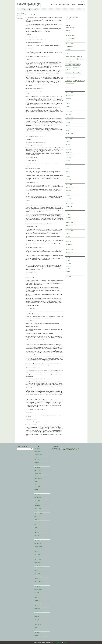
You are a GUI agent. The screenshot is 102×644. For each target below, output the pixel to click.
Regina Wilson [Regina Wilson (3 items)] (73, 78)
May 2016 (68, 271)
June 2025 (68, 104)
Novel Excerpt (69, 44)
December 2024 (69, 117)
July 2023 (68, 144)
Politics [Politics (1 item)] (67, 78)
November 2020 (69, 182)
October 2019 (69, 206)
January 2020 (69, 201)
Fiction (67, 30)
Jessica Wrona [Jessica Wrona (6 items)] (68, 67)
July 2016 (68, 269)
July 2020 (68, 193)
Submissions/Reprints (64, 4)
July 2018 (68, 236)
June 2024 (68, 125)
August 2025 (69, 98)
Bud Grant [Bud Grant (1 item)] (73, 56)
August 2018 (69, 233)
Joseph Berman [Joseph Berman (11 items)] (77, 67)
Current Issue (54, 4)
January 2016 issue (70, 36)
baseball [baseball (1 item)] (67, 56)
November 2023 (69, 136)
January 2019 (69, 220)
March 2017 (68, 263)
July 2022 (68, 160)
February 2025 (69, 112)
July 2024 (68, 123)
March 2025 (68, 109)
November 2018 (69, 225)
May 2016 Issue (69, 41)
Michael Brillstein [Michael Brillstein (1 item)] (69, 75)
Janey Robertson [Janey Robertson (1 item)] (76, 64)
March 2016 (68, 274)
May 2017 (68, 258)
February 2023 (69, 150)
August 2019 (69, 212)
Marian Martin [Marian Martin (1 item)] (68, 72)
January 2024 (69, 131)
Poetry (67, 49)
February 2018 (69, 244)
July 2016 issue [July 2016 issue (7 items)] (69, 70)
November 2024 (69, 120)
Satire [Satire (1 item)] (75, 80)
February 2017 (69, 266)
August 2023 (69, 141)
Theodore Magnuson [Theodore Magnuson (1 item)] (70, 83)
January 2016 (69, 277)
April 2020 (68, 196)
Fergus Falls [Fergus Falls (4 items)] (81, 59)
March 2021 (68, 179)
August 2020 (69, 190)
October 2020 (69, 185)
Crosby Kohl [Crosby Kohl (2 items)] (68, 59)
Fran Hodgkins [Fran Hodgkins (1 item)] (69, 62)
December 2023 (69, 133)
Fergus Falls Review (70, 28)
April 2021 (68, 177)
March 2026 (68, 90)
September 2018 (69, 231)
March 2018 (68, 242)
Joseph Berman (57, 642)
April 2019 (68, 215)
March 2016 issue (70, 38)
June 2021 (68, 171)
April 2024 (68, 128)
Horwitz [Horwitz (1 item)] (75, 62)
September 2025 (69, 96)
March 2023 (68, 147)
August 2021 (69, 166)
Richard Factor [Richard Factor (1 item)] (69, 80)
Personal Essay (69, 46)
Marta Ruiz (67, 642)
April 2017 (68, 261)
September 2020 (69, 187)
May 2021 (68, 174)
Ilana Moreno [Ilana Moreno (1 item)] (68, 64)
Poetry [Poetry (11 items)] (82, 75)
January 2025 (69, 114)
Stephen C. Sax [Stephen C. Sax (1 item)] (81, 80)
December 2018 (69, 223)
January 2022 (69, 163)
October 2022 (69, 152)
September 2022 (69, 155)
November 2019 (69, 204)
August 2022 (69, 158)
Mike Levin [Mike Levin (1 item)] (77, 75)
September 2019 (69, 209)
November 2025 (69, 93)
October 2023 (69, 139)
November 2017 (69, 250)
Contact (73, 4)
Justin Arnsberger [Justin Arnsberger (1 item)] (77, 70)
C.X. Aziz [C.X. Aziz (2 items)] (79, 56)
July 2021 (68, 169)
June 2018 (68, 239)
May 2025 (68, 106)
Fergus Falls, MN (81, 4)
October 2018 (69, 228)
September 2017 (69, 252)
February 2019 (69, 217)
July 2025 (68, 101)
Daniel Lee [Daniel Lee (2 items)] (75, 59)
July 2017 (68, 255)
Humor (67, 33)
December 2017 (69, 247)
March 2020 (68, 198)
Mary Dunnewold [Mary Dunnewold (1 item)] (77, 72)
